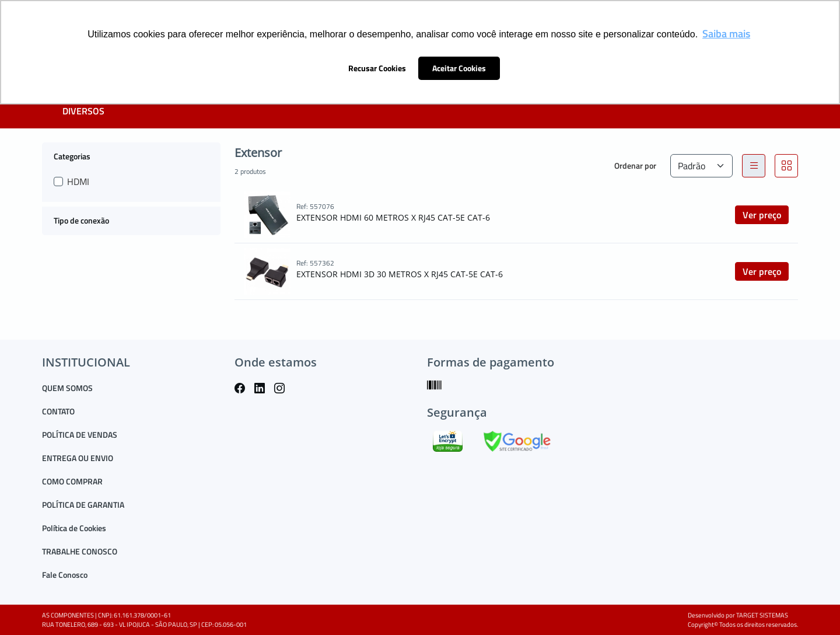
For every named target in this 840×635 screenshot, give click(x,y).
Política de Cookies (74, 528)
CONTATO (58, 411)
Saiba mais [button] (726, 34)
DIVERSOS (83, 111)
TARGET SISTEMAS (762, 615)
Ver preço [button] (762, 215)
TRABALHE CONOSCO (80, 551)
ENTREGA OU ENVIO (78, 458)
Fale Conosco (65, 575)
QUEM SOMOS (67, 388)
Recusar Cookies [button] (377, 68)
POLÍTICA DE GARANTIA (83, 505)
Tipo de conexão (81, 220)
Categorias (72, 156)
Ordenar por (635, 165)
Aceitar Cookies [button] (459, 68)
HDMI (78, 182)
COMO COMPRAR (72, 481)
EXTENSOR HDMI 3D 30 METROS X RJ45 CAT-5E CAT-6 (400, 274)
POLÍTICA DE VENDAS (80, 435)
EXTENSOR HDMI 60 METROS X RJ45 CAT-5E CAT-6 (393, 217)
